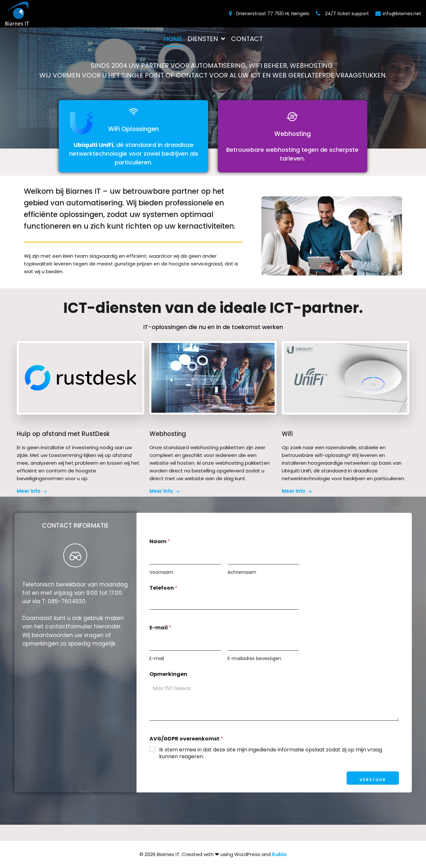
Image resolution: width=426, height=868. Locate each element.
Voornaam (161, 572)
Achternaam (242, 572)
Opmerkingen (168, 674)
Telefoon (163, 588)
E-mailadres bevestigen (254, 659)
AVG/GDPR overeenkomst (186, 739)
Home (173, 39)
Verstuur (373, 780)
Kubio (279, 854)
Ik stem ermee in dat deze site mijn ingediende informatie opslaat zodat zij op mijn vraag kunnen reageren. (271, 753)
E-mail (157, 659)
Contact (247, 39)
